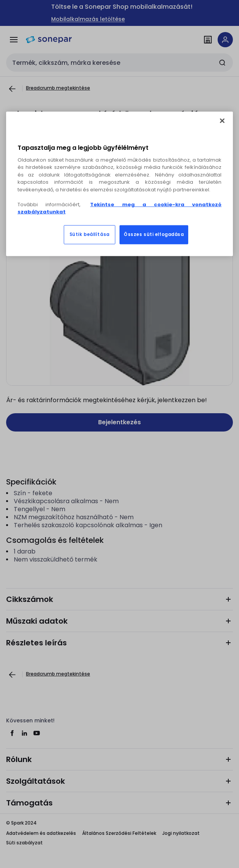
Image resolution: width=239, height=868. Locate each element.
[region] (120, 184)
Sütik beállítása (90, 234)
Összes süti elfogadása (154, 234)
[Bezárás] (222, 120)
